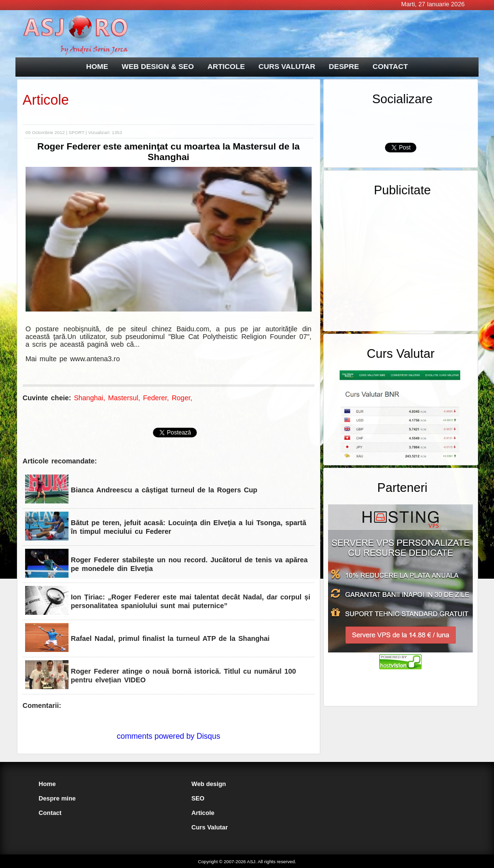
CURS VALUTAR (287, 66)
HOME (97, 66)
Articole (46, 100)
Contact (50, 813)
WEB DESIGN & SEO (158, 66)
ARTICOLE (226, 66)
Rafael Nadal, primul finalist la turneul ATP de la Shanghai (170, 638)
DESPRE (344, 66)
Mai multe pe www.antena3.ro (73, 359)
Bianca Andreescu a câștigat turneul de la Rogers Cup (164, 490)
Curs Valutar (210, 827)
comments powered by (168, 736)
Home (47, 784)
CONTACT (390, 66)
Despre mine (57, 798)
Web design (209, 784)
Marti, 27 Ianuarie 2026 (433, 4)
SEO (198, 798)
